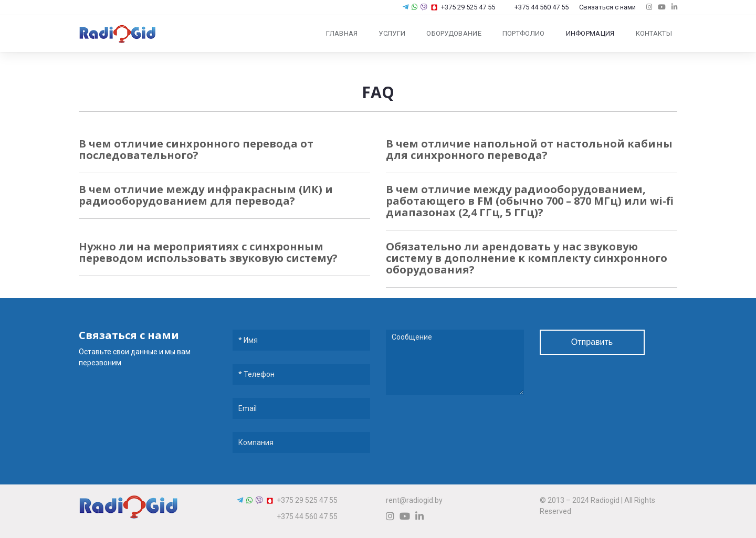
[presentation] (466, 432)
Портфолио (524, 33)
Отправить (592, 342)
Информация (590, 33)
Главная (342, 33)
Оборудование (454, 33)
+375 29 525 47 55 (463, 7)
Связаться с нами (607, 7)
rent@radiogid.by (414, 500)
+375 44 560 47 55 (537, 7)
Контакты (654, 33)
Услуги (392, 33)
